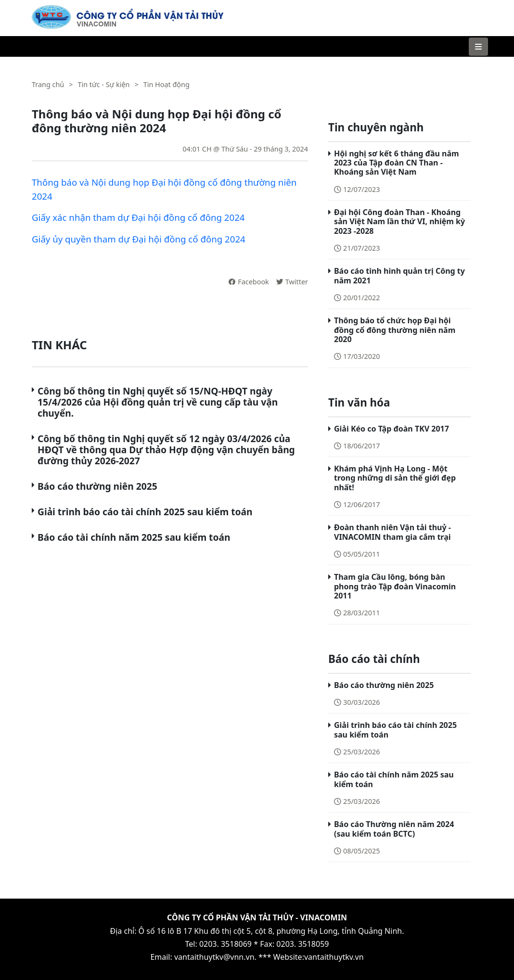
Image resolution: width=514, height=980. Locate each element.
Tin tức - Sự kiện (103, 84)
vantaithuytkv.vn (334, 957)
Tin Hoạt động (167, 84)
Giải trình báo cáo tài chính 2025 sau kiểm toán (145, 512)
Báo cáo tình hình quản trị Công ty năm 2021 (399, 275)
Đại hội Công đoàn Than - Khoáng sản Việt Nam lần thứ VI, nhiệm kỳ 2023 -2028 (399, 221)
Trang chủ (48, 84)
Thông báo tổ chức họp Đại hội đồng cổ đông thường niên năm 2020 (395, 330)
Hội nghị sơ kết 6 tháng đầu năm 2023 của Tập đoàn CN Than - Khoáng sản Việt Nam (397, 163)
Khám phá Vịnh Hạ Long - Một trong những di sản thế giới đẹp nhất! (395, 478)
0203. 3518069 (225, 944)
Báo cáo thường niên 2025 (97, 486)
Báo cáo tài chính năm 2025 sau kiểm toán (134, 537)
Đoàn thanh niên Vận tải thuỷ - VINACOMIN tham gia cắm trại (392, 532)
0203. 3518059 (302, 944)
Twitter (292, 282)
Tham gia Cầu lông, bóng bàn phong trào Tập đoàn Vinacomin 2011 (395, 586)
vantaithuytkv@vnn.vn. (215, 957)
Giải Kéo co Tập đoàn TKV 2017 (392, 429)
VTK (39, 10)
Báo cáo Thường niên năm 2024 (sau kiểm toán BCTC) (394, 829)
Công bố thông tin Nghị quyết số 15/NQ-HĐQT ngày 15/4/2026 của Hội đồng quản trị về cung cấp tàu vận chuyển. (158, 402)
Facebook (249, 282)
